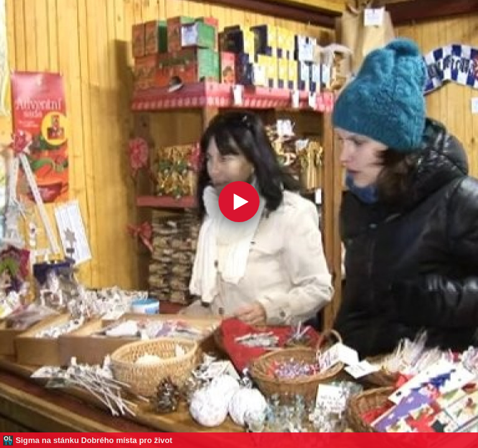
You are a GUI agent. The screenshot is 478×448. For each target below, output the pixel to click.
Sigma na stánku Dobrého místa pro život (94, 440)
